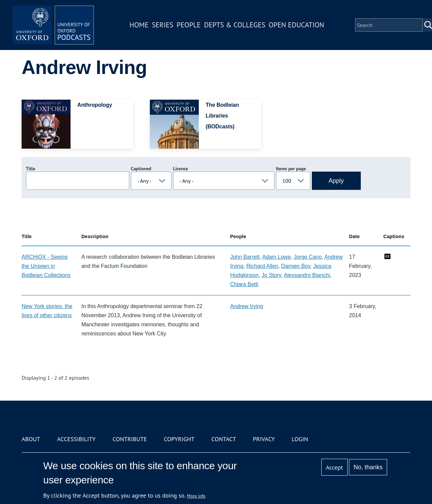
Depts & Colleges (235, 25)
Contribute (130, 439)
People (188, 25)
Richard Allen (262, 266)
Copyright (179, 439)
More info (196, 496)
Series (163, 25)
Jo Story (271, 275)
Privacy (264, 439)
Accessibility (76, 439)
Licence (181, 169)
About (31, 439)
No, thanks (368, 467)
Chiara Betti (244, 284)
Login (300, 439)
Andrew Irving (247, 306)
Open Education (296, 25)
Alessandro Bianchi (307, 275)
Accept (334, 467)
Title (31, 169)
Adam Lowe (277, 257)
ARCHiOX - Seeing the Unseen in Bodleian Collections (46, 266)
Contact (224, 439)
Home (139, 25)
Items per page (291, 169)
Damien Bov (296, 266)
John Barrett (245, 257)
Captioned (141, 169)
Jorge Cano (308, 257)
